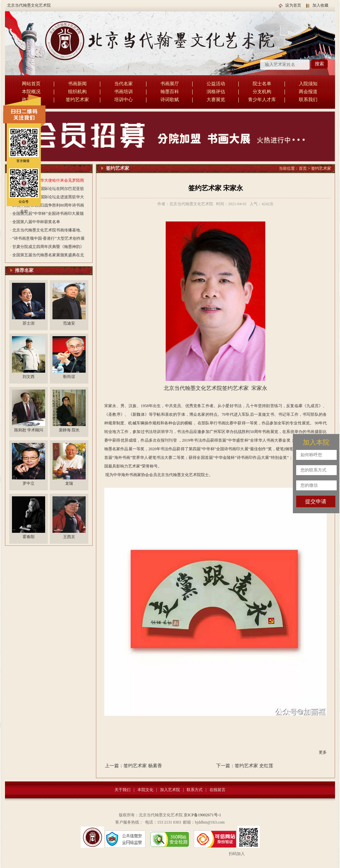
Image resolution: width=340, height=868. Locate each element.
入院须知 (308, 84)
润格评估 (216, 92)
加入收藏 (320, 5)
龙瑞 (69, 483)
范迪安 (69, 323)
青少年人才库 (262, 100)
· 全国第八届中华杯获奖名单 (35, 222)
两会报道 (308, 92)
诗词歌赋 (170, 100)
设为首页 (293, 5)
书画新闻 (77, 84)
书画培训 (124, 92)
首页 (303, 168)
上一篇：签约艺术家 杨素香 (133, 766)
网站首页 (31, 84)
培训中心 (124, 100)
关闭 (24, 212)
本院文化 (145, 790)
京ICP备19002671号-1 (202, 815)
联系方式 (195, 790)
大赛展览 (216, 100)
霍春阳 (29, 537)
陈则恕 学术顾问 (29, 430)
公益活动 (216, 84)
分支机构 (262, 92)
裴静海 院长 (69, 430)
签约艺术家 (77, 100)
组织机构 (77, 92)
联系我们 (308, 100)
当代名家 (124, 84)
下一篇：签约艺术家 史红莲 (245, 766)
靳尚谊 (69, 377)
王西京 (69, 537)
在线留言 (217, 790)
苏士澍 (29, 323)
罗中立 (29, 483)
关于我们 (123, 790)
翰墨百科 (170, 92)
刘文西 (29, 377)
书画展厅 (170, 84)
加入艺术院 (170, 790)
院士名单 (262, 84)
